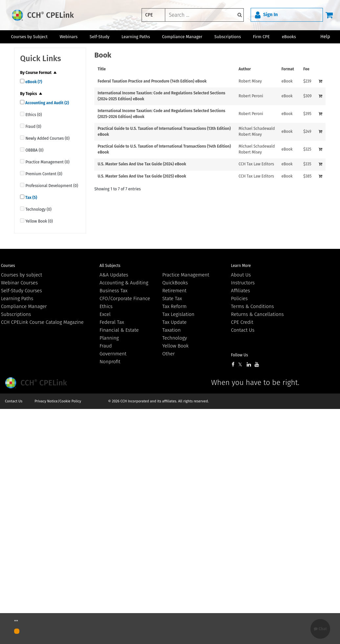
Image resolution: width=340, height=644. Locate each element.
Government (113, 354)
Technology (175, 338)
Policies (239, 298)
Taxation (171, 330)
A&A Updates (114, 275)
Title (102, 69)
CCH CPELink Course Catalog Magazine (42, 322)
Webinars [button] (68, 37)
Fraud (106, 346)
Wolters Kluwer (37, 383)
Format (288, 69)
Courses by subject (22, 275)
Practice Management (186, 275)
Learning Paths (136, 37)
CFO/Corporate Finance (125, 298)
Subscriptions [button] (228, 37)
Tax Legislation (178, 314)
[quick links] (22, 81)
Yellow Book (175, 346)
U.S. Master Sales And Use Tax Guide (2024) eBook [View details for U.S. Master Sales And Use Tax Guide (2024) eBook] (142, 164)
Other (169, 354)
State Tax (172, 298)
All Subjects (110, 266)
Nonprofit (110, 362)
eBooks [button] (289, 37)
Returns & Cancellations (257, 314)
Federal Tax (112, 322)
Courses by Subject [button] (29, 37)
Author (245, 69)
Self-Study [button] (100, 37)
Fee (306, 69)
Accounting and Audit (47, 103)
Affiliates (240, 291)
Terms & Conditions (252, 306)
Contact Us (243, 330)
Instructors (243, 283)
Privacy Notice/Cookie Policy (58, 401)
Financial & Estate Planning (119, 334)
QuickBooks (175, 283)
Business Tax (113, 291)
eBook (33, 82)
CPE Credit (242, 322)
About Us (241, 275)
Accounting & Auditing (124, 283)
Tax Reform (174, 306)
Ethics (106, 306)
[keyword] (204, 15)
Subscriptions (16, 314)
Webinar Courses (19, 283)
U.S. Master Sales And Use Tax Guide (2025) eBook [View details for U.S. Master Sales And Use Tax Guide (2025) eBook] (142, 176)
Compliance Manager (24, 306)
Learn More (241, 266)
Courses (8, 266)
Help (325, 37)
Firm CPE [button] (261, 37)
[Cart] (329, 15)
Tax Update (174, 322)
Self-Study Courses (22, 291)
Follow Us (239, 355)
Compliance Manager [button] (182, 37)
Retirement (174, 291)
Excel (105, 314)
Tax (31, 198)
